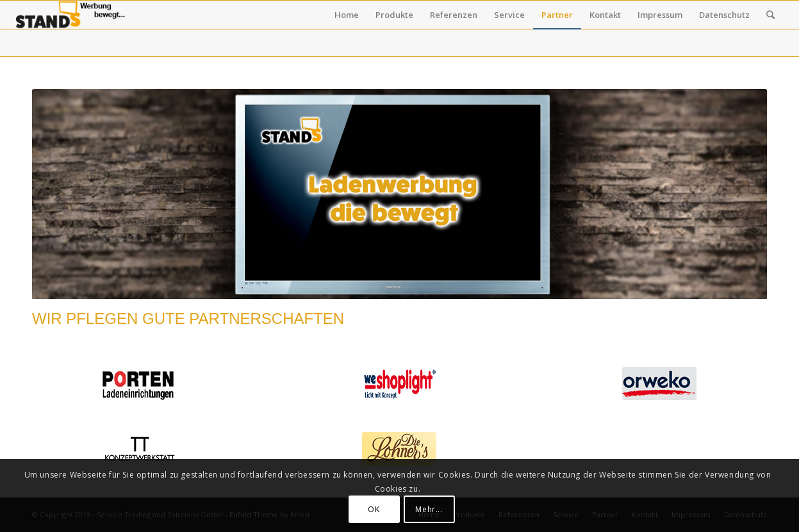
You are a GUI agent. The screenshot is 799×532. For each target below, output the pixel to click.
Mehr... (429, 509)
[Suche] (770, 15)
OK (374, 509)
